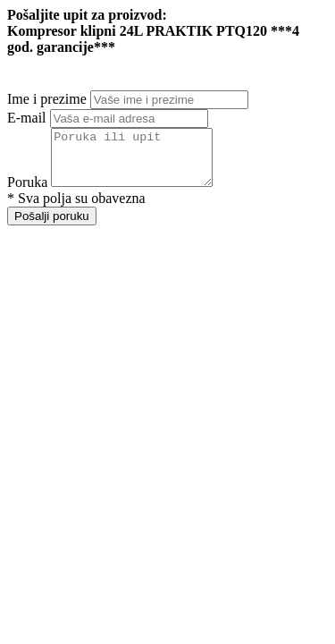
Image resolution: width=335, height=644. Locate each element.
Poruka (27, 193)
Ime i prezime (47, 99)
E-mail (27, 118)
